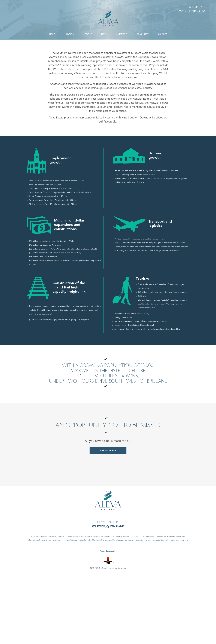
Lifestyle (88, 30)
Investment (122, 30)
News (104, 30)
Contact (162, 30)
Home (52, 30)
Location (69, 30)
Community (143, 30)
